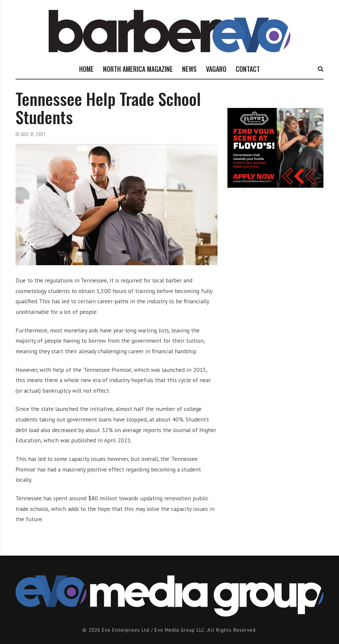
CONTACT (248, 69)
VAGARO (216, 69)
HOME (86, 69)
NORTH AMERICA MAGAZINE (138, 69)
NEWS (189, 69)
